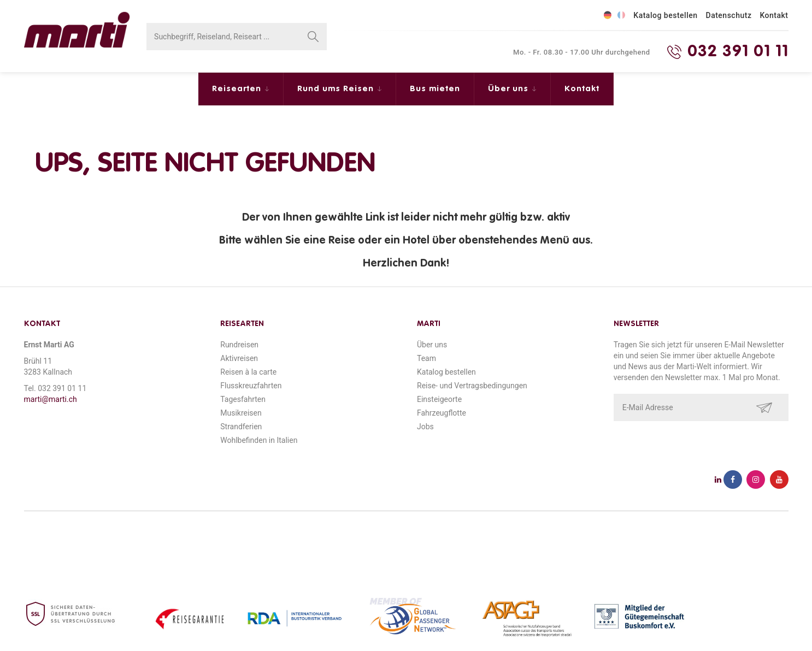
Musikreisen (241, 413)
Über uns (510, 89)
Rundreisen (239, 345)
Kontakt (774, 15)
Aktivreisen (239, 358)
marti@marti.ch (51, 399)
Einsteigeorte (439, 399)
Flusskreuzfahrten (251, 386)
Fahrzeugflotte (442, 413)
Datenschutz (729, 15)
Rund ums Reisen (337, 89)
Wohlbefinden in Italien (259, 440)
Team (426, 358)
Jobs (425, 427)
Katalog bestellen (665, 15)
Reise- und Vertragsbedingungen (472, 386)
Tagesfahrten (243, 399)
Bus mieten (435, 89)
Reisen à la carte (248, 372)
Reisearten (238, 89)
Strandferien (241, 427)
